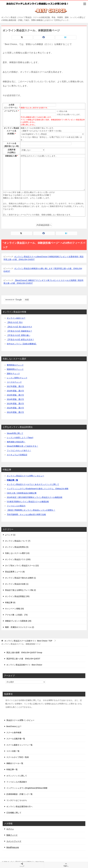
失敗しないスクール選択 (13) (17, 553)
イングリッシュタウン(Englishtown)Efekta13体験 (27, 788)
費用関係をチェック (15, 365)
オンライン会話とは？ (16, 318)
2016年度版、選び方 (15, 391)
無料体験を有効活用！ (16, 442)
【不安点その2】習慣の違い (19, 335)
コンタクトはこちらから (17, 800)
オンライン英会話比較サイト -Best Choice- (24, 665)
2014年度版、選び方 (15, 399)
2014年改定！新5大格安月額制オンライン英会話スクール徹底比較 (35, 497)
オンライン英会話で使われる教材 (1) (20, 578)
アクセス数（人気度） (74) (16, 615)
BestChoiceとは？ (14, 726)
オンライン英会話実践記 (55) (17, 596)
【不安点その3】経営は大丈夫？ (20, 340)
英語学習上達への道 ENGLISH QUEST (23, 659)
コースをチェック (14, 382)
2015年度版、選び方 (15, 395)
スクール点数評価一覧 (16, 739)
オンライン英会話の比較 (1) (17, 584)
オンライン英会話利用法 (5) (17, 547)
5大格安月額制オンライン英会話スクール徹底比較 (28, 502)
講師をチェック (13, 374)
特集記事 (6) (10, 602)
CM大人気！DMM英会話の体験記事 (22, 493)
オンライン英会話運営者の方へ (19, 807)
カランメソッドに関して (17, 776)
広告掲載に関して (14, 813)
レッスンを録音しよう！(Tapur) (20, 438)
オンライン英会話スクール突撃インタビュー (25, 476)
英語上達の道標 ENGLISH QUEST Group (24, 653)
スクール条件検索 (14, 733)
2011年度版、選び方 (15, 412)
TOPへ (66, 865)
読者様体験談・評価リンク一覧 (19, 794)
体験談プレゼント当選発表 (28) (18, 621)
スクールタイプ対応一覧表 (18, 757)
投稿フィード (12, 835)
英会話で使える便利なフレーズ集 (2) (20, 590)
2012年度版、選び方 (15, 408)
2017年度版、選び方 (15, 386)
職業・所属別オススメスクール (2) (20, 627)
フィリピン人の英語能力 (17, 782)
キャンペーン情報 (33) (14, 609)
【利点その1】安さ (15, 322)
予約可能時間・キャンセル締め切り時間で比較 (26, 514)
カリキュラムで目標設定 (17, 455)
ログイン (10, 829)
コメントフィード (14, 841)
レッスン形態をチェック (17, 378)
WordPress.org (13, 847)
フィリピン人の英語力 (16, 506)
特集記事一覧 (12, 480)
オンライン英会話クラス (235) (18, 559)
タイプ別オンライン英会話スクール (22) (22, 566)
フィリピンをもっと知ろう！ (19, 450)
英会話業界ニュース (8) (15, 572)
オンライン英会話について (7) (18, 541)
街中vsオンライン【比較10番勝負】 (22, 344)
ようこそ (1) (10, 535)
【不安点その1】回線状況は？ (19, 331)
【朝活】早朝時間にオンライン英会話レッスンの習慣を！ (31, 510)
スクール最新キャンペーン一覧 (19, 745)
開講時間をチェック (15, 369)
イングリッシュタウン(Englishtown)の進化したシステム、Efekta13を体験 (38, 489)
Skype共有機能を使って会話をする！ (22, 446)
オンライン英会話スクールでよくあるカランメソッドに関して (33, 484)
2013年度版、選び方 (15, 404)
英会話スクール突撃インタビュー (20, 720)
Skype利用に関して (15, 433)
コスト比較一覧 (13, 751)
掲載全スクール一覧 (15, 763)
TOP (28, 641)
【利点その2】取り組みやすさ (19, 327)
